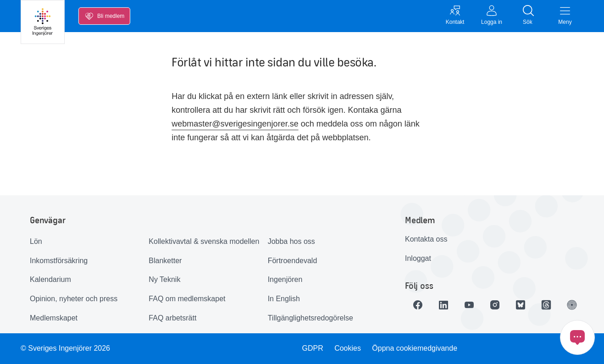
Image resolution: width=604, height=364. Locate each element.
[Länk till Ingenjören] (572, 305)
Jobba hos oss (291, 241)
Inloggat (418, 258)
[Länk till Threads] (546, 305)
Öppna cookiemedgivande (415, 348)
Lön (36, 241)
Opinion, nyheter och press (74, 299)
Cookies (348, 348)
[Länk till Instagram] (495, 305)
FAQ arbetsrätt (172, 318)
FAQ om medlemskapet (187, 299)
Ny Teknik (164, 279)
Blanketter (165, 261)
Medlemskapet (54, 318)
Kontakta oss (426, 239)
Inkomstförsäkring (59, 261)
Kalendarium (50, 279)
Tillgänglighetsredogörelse (310, 318)
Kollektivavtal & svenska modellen (204, 241)
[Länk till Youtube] (469, 305)
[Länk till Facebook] (418, 305)
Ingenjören (285, 279)
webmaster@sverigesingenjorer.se (235, 124)
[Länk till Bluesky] (521, 305)
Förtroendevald (293, 261)
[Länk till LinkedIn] (443, 305)
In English (284, 299)
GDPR (313, 348)
